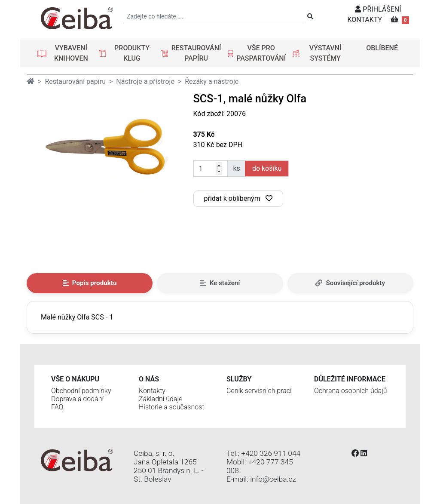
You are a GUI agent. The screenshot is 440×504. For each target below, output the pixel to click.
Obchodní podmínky (81, 391)
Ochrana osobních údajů (351, 391)
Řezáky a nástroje (212, 81)
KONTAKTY (365, 20)
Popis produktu (90, 283)
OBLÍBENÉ (382, 48)
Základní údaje (160, 399)
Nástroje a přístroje (145, 81)
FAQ (57, 407)
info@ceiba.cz (273, 479)
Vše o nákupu (75, 379)
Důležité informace (350, 379)
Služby (239, 379)
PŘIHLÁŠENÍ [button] (378, 9)
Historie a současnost (171, 407)
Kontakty (152, 391)
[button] (65, 53)
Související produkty (350, 283)
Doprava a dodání (77, 399)
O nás (149, 379)
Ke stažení (220, 283)
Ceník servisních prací (259, 391)
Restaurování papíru (75, 81)
